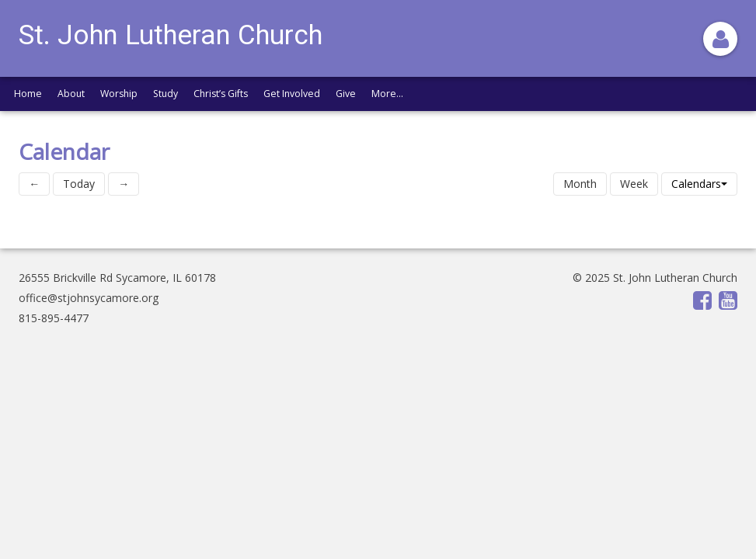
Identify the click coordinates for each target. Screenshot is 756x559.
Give (346, 94)
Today (79, 184)
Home (28, 94)
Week (634, 184)
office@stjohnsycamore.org (89, 298)
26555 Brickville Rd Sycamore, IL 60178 (117, 278)
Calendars (699, 184)
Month (580, 184)
